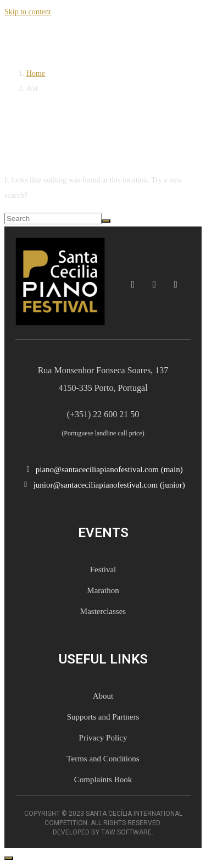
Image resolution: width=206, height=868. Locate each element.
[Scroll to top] (9, 858)
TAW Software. (127, 832)
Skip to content (28, 12)
